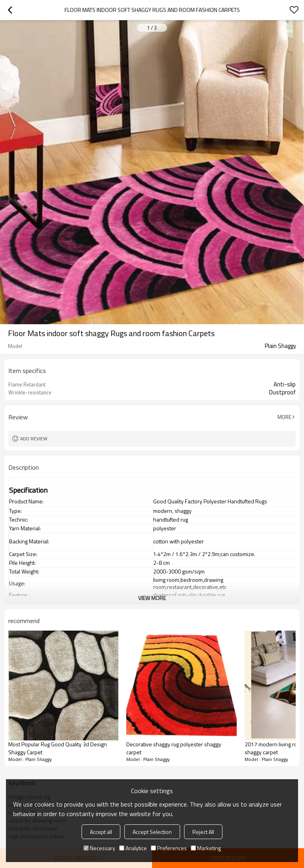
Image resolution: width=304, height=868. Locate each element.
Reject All (203, 832)
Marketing (206, 848)
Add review (34, 439)
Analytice (133, 848)
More (284, 417)
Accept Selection (152, 832)
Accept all (101, 832)
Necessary (99, 848)
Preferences (169, 848)
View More (152, 598)
